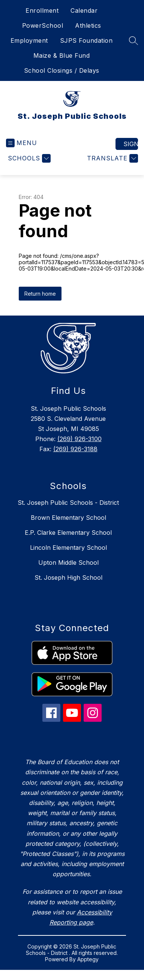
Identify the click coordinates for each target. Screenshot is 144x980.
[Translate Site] (112, 158)
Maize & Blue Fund (62, 55)
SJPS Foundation (86, 40)
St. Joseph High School (68, 578)
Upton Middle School (68, 563)
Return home (40, 294)
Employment (29, 40)
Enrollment (42, 10)
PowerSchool (43, 25)
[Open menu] (22, 143)
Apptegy (88, 959)
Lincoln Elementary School (68, 548)
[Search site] (133, 40)
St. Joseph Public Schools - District (68, 503)
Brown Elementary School (68, 518)
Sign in (131, 144)
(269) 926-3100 (79, 439)
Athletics (88, 25)
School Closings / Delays (62, 70)
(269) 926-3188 (75, 449)
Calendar (84, 10)
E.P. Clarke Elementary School (68, 533)
